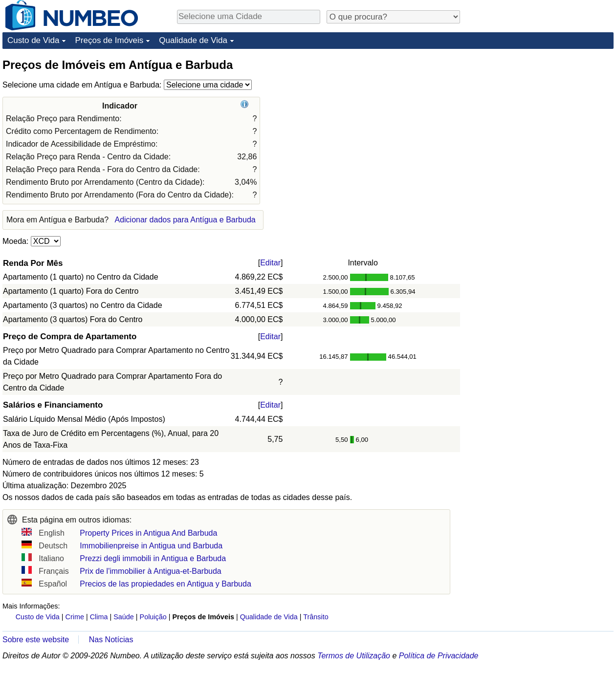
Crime (75, 617)
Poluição (153, 617)
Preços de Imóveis (109, 40)
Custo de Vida (33, 40)
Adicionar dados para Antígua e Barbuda (185, 220)
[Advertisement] (527, 204)
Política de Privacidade (439, 656)
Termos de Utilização (354, 656)
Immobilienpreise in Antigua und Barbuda (151, 546)
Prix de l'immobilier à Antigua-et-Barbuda (150, 571)
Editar (270, 263)
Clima (99, 617)
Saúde (124, 617)
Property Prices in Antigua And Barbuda (148, 533)
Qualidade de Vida (193, 40)
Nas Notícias (111, 640)
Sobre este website (36, 640)
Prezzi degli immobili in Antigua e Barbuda (153, 558)
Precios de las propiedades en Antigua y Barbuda (165, 584)
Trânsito (316, 617)
